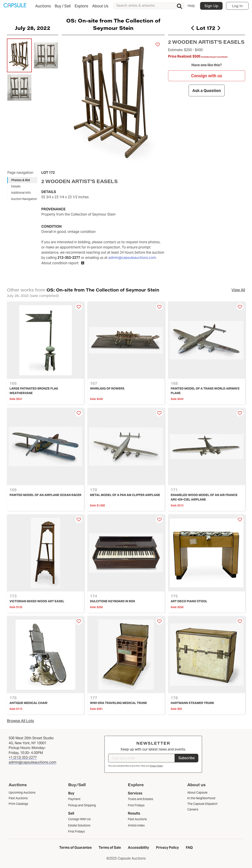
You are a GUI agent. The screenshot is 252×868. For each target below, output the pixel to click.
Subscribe (187, 758)
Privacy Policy (156, 766)
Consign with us (206, 76)
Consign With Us (79, 819)
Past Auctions (137, 819)
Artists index (136, 825)
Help (191, 6)
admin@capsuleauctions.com (132, 258)
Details (16, 186)
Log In (237, 6)
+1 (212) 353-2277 (23, 758)
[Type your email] (141, 758)
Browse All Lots (20, 721)
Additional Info (21, 193)
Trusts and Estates (140, 799)
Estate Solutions (79, 825)
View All (238, 290)
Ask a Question (207, 91)
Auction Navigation (24, 199)
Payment (74, 799)
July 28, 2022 (33, 28)
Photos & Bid (21, 180)
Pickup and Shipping (82, 805)
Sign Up (211, 6)
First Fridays (76, 831)
